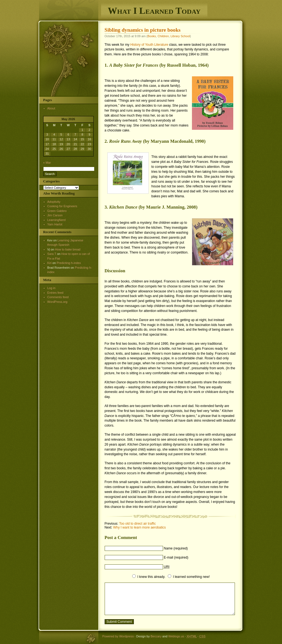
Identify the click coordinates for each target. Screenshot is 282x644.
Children (163, 36)
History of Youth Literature (149, 45)
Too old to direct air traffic (137, 524)
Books (152, 36)
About (51, 108)
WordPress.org (57, 302)
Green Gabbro (57, 211)
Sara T (52, 254)
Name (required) (176, 548)
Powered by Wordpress (118, 636)
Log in (51, 288)
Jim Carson (55, 215)
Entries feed (55, 293)
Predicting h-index (69, 263)
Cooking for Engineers (62, 206)
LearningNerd (57, 220)
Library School (180, 36)
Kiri (50, 263)
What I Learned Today (154, 11)
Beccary (156, 636)
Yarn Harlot (55, 224)
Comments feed (58, 297)
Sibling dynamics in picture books (143, 30)
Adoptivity (54, 202)
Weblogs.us (176, 636)
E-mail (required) (176, 557)
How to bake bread (68, 249)
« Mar (47, 163)
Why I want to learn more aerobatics (139, 527)
